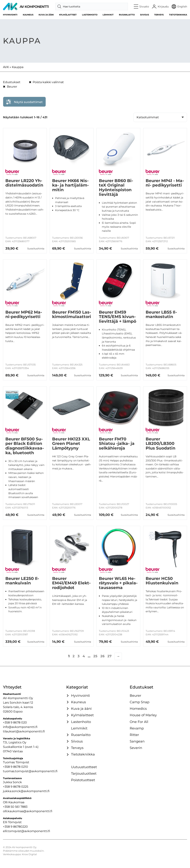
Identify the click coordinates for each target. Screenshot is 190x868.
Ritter (134, 735)
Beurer (10, 87)
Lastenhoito (90, 15)
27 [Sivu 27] (109, 656)
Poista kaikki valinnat (46, 82)
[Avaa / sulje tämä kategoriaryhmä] (67, 696)
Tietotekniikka (178, 15)
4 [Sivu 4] (84, 656)
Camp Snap (140, 702)
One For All (139, 722)
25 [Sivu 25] (95, 656)
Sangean (137, 741)
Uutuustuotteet (84, 767)
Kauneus (28, 15)
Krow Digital (29, 854)
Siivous (145, 15)
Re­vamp (137, 728)
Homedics (138, 709)
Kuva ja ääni (46, 15)
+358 (7, 827)
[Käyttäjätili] (160, 7)
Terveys (159, 15)
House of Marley (143, 715)
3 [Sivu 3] (79, 656)
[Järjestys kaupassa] (160, 117)
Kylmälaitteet (68, 15)
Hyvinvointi (10, 15)
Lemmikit (108, 15)
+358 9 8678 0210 (15, 767)
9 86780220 (19, 827)
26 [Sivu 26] (102, 656)
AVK (6, 67)
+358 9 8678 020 (15, 722)
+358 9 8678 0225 (16, 787)
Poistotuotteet (83, 780)
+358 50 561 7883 (15, 807)
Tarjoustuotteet (84, 773)
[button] (141, 7)
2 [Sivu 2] (74, 656)
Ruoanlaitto (127, 15)
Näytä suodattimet (24, 101)
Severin (136, 748)
